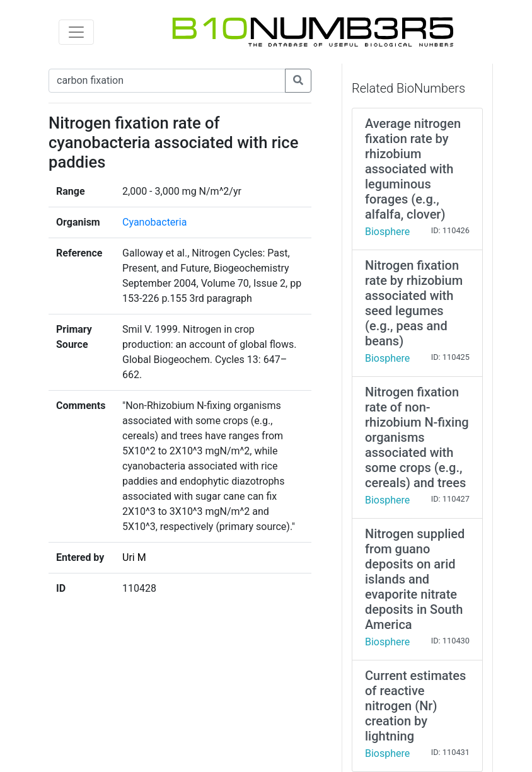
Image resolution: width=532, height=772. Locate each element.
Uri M (134, 557)
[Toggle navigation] (76, 32)
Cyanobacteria (154, 222)
